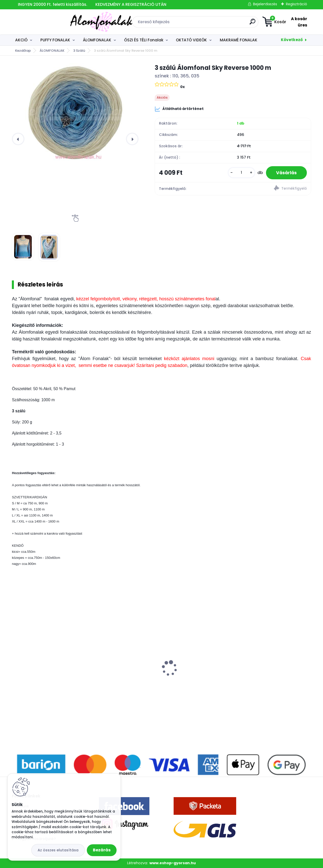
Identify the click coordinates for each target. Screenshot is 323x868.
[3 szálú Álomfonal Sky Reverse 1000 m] (75, 112)
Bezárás (102, 850)
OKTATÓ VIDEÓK (191, 40)
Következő (292, 40)
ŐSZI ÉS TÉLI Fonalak (144, 40)
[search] (218, 24)
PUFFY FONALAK (55, 40)
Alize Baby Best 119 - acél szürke (46, 675)
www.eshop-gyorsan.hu (173, 863)
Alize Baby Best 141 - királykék (271, 675)
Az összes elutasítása (58, 850)
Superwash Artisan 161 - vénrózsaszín (190, 677)
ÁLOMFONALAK (97, 40)
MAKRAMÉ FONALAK (239, 40)
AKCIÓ (21, 40)
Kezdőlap (23, 51)
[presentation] (18, 139)
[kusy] (241, 173)
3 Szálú (79, 51)
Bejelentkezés (265, 4)
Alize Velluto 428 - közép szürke (122, 675)
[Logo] (43, 22)
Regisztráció (297, 4)
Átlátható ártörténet (179, 109)
